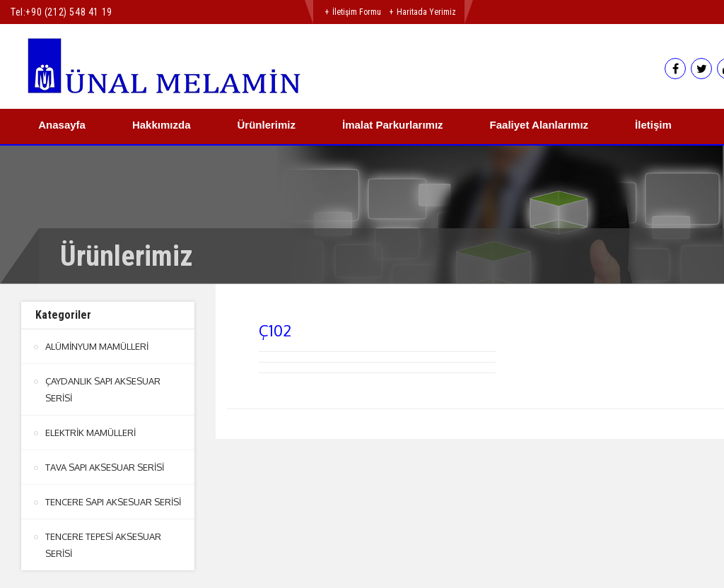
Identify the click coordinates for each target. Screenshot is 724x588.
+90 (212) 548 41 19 (69, 12)
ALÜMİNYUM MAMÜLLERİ (97, 346)
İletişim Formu (357, 12)
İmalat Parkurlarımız (393, 125)
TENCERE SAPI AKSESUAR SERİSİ (113, 502)
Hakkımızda (162, 125)
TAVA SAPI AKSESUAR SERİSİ (105, 467)
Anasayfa (62, 125)
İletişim (653, 125)
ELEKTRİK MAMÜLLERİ (90, 433)
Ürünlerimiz (266, 125)
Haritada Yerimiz (426, 12)
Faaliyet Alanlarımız (539, 125)
